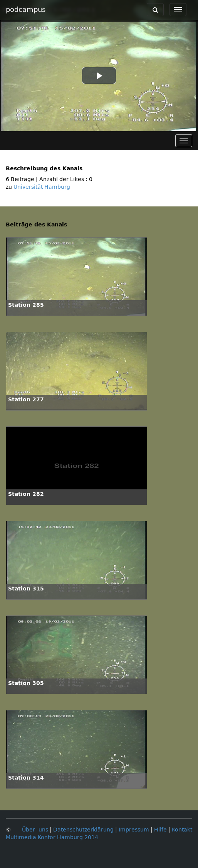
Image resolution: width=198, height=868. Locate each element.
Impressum (134, 830)
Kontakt (182, 830)
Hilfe (160, 830)
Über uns (35, 830)
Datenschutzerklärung (83, 830)
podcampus (26, 10)
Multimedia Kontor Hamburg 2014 (52, 837)
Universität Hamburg (42, 187)
